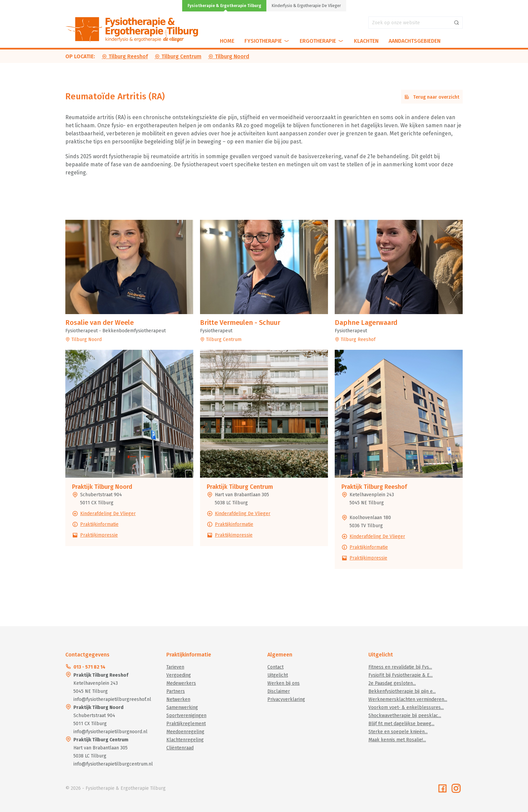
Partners (176, 691)
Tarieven (175, 667)
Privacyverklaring (286, 699)
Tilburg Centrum (178, 56)
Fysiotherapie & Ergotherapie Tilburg (224, 6)
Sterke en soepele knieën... (398, 732)
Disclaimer (279, 691)
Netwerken (178, 699)
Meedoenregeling (185, 732)
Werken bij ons (284, 683)
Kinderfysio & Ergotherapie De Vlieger (306, 6)
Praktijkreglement (186, 724)
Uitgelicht (278, 675)
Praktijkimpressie (99, 535)
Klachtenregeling (185, 740)
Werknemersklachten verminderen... (408, 699)
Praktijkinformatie (99, 524)
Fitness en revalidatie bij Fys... (400, 667)
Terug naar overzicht (432, 97)
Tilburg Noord (229, 56)
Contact (275, 667)
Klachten (366, 41)
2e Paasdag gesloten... (392, 683)
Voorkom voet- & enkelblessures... (406, 707)
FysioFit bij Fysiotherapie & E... (401, 675)
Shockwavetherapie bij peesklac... (405, 716)
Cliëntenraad (180, 748)
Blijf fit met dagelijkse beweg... (401, 724)
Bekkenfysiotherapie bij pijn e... (402, 691)
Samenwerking (182, 707)
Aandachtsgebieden (415, 41)
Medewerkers (181, 683)
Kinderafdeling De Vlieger (108, 514)
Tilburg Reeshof (125, 56)
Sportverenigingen (186, 716)
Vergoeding (179, 675)
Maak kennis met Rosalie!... (397, 740)
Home (227, 41)
